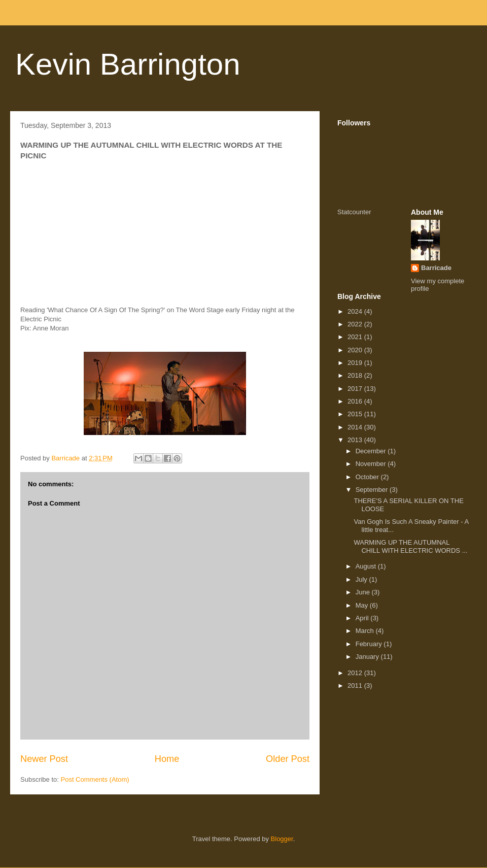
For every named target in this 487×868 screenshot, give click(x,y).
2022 (356, 324)
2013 (356, 440)
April (363, 618)
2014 (356, 427)
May (363, 605)
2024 (356, 311)
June (364, 592)
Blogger (282, 839)
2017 (356, 389)
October (368, 477)
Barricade (436, 268)
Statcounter (354, 212)
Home (167, 759)
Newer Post (44, 759)
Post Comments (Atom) (95, 779)
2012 (356, 673)
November (372, 464)
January (368, 657)
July (362, 579)
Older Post (288, 759)
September (373, 490)
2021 (356, 337)
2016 (356, 401)
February (370, 644)
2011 (356, 686)
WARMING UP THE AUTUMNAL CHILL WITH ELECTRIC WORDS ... (410, 546)
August (367, 566)
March (366, 631)
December (372, 451)
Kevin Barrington (128, 64)
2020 (356, 350)
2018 (356, 375)
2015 (356, 414)
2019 (356, 363)
